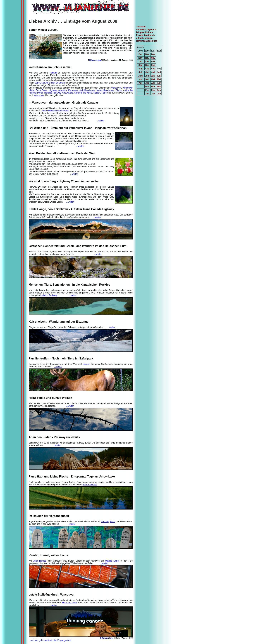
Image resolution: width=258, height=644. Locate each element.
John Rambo (40, 561)
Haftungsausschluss (147, 41)
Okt (140, 62)
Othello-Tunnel (112, 561)
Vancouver (116, 88)
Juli (140, 72)
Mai (140, 79)
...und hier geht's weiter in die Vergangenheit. (50, 640)
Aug (140, 69)
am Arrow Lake (90, 485)
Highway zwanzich (58, 90)
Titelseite (141, 27)
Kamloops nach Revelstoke (82, 90)
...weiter (101, 121)
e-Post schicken (144, 38)
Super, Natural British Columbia (50, 83)
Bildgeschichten (144, 32)
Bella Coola (42, 90)
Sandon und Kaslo (83, 93)
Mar (147, 87)
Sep (140, 65)
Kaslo (113, 521)
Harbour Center (70, 603)
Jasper (86, 364)
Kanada (53, 73)
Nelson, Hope (100, 93)
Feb (147, 90)
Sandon (105, 521)
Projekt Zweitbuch (145, 35)
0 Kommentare (95, 60)
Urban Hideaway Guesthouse (55, 111)
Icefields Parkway (52, 93)
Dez (140, 54)
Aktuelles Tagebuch (146, 30)
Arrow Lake (67, 93)
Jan (147, 94)
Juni (140, 76)
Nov (140, 58)
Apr (140, 83)
